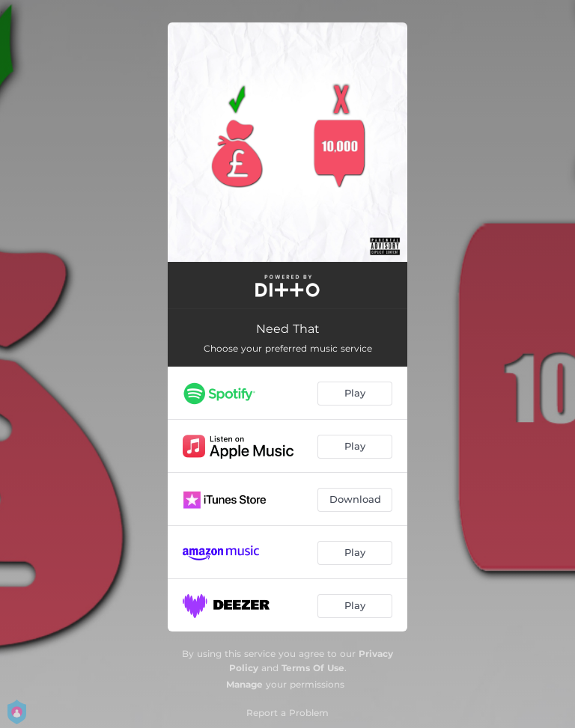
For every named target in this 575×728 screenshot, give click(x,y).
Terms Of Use (313, 668)
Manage (244, 684)
